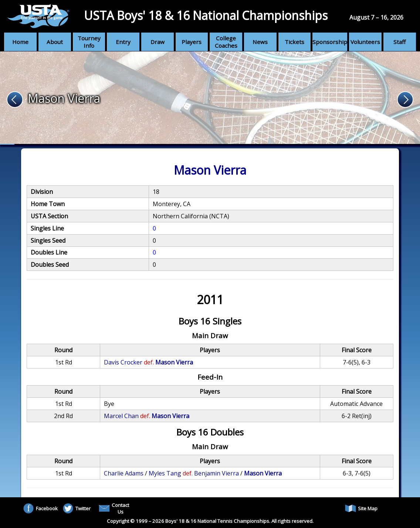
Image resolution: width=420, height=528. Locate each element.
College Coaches (226, 42)
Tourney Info (89, 42)
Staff (399, 42)
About (55, 42)
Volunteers (365, 42)
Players (192, 42)
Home (20, 42)
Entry (123, 42)
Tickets (294, 42)
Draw (157, 42)
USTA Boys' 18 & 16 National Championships (206, 15)
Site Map (361, 508)
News (260, 42)
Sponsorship (330, 42)
